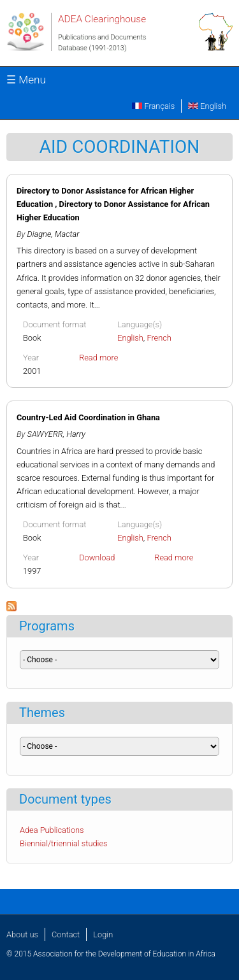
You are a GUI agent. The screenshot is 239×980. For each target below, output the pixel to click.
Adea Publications (52, 830)
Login (103, 934)
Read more (98, 358)
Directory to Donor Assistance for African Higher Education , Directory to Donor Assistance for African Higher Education (113, 204)
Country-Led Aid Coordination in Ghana (88, 417)
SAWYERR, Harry (56, 434)
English (207, 106)
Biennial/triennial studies (64, 843)
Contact (66, 934)
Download (97, 557)
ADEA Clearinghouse (102, 19)
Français (153, 106)
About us (22, 934)
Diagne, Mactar (54, 234)
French (159, 338)
